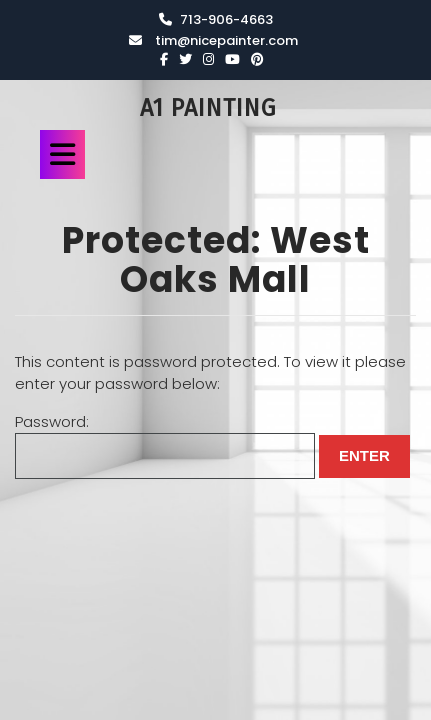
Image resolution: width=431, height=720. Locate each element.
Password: (165, 445)
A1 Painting (208, 108)
